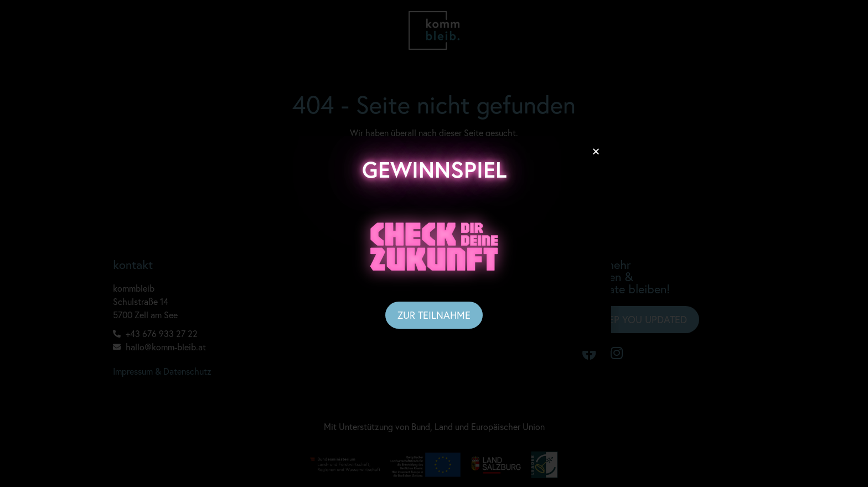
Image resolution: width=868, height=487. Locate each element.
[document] (434, 244)
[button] (596, 151)
